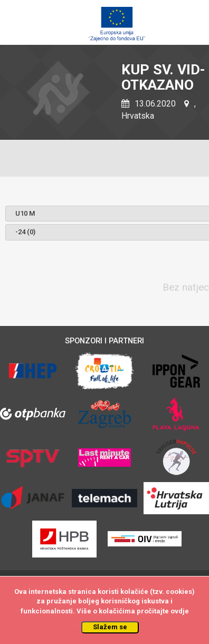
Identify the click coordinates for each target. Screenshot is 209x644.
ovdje (180, 611)
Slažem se (110, 627)
